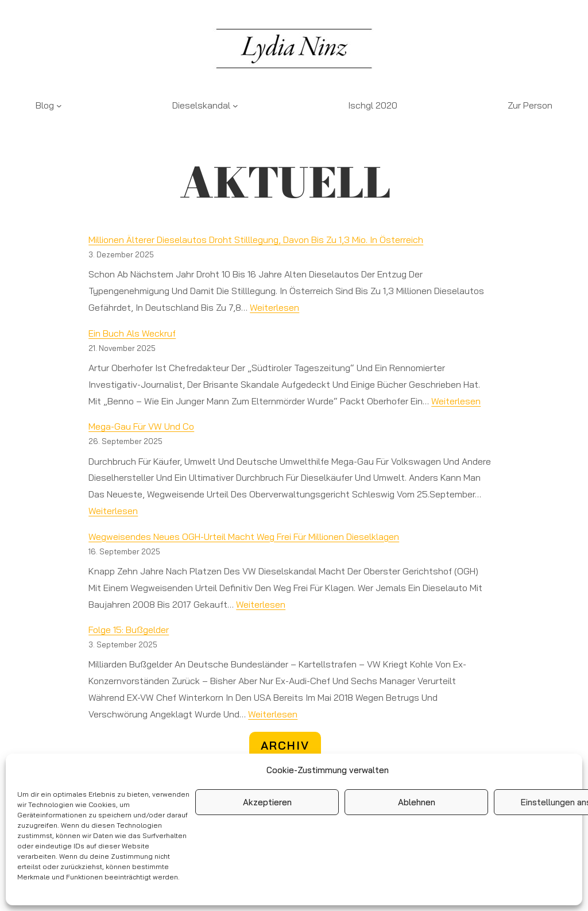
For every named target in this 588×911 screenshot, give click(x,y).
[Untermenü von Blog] (59, 106)
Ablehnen (417, 802)
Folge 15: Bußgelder (129, 630)
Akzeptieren (267, 802)
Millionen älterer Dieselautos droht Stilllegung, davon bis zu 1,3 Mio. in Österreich (256, 240)
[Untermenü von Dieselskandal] (235, 106)
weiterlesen (274, 307)
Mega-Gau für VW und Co (141, 426)
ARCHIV (285, 745)
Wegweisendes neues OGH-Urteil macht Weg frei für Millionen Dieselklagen (244, 536)
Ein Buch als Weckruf (132, 333)
